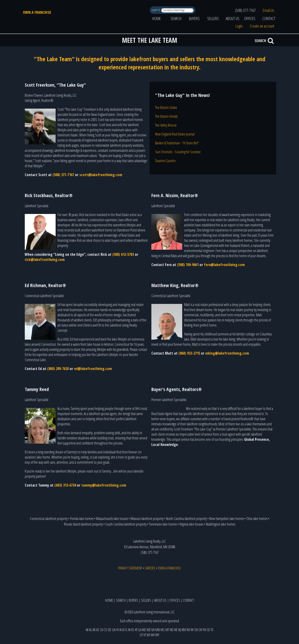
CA (101, 630)
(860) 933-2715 (189, 353)
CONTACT (269, 18)
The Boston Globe (166, 107)
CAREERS (150, 568)
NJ (180, 630)
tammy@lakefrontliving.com (104, 485)
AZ (98, 630)
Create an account (262, 26)
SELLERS (213, 18)
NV (188, 630)
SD (208, 630)
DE (110, 630)
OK (196, 630)
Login (239, 26)
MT (167, 630)
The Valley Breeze (166, 125)
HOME (157, 18)
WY (157, 635)
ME (149, 630)
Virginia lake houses (191, 524)
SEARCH (176, 18)
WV (153, 635)
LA (140, 630)
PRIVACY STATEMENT (130, 568)
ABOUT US (233, 18)
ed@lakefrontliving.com (93, 369)
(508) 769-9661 (188, 265)
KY (136, 630)
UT (141, 635)
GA (114, 630)
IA (120, 630)
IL (126, 630)
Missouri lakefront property (147, 519)
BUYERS (194, 18)
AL (91, 630)
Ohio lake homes (257, 519)
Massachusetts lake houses (112, 519)
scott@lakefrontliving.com (101, 175)
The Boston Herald (166, 116)
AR (94, 630)
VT (145, 635)
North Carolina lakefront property (186, 519)
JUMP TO (156, 10)
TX (212, 630)
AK (87, 630)
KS (133, 630)
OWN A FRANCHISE (37, 12)
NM (184, 630)
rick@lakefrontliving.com (45, 260)
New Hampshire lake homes (227, 519)
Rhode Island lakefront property (83, 524)
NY (192, 630)
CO (105, 630)
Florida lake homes (82, 519)
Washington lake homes (221, 524)
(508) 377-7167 (245, 10)
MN (158, 630)
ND (172, 630)
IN (129, 630)
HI (117, 630)
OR (200, 630)
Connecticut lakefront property (49, 519)
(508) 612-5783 (123, 254)
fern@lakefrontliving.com (224, 265)
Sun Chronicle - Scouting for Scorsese (178, 152)
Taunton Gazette (165, 161)
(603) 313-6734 (65, 485)
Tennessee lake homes (163, 524)
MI (153, 630)
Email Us (269, 10)
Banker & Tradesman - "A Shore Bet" (177, 143)
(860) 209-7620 (58, 369)
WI (148, 635)
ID (123, 630)
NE (176, 630)
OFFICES (250, 18)
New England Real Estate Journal (175, 134)
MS (163, 630)
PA (204, 630)
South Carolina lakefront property (126, 524)
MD (144, 630)
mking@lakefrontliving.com (227, 353)
